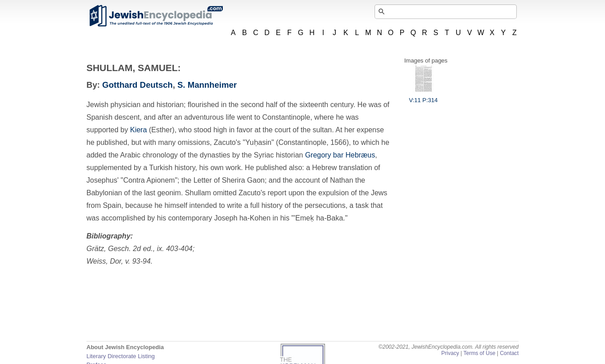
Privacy (450, 353)
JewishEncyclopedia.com (156, 16)
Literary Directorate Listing (121, 356)
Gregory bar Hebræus (340, 155)
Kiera (138, 130)
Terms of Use (479, 353)
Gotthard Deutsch (138, 85)
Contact (509, 353)
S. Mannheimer (207, 85)
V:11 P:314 (423, 97)
